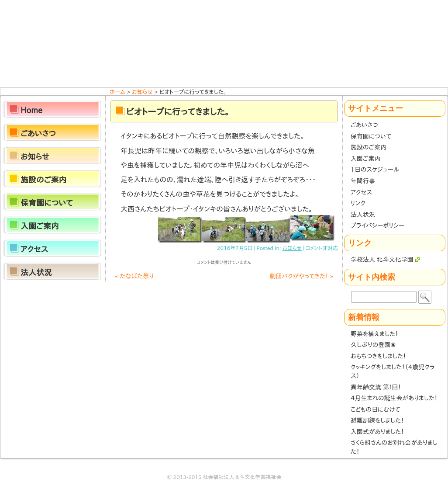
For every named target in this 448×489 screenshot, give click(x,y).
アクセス (361, 192)
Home (31, 110)
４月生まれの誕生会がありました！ (394, 398)
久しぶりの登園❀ (373, 345)
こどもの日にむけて (375, 409)
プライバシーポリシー (377, 225)
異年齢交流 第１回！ (376, 387)
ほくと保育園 (224, 44)
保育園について (371, 136)
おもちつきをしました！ (378, 356)
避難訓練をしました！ (377, 420)
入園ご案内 (365, 159)
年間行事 (363, 181)
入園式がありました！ (377, 432)
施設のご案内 (369, 147)
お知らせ (292, 248)
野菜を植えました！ (374, 334)
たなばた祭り (134, 276)
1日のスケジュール (375, 170)
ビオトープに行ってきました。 (178, 111)
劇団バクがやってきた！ (302, 276)
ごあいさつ (364, 125)
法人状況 (363, 215)
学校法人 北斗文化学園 (385, 260)
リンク (358, 203)
